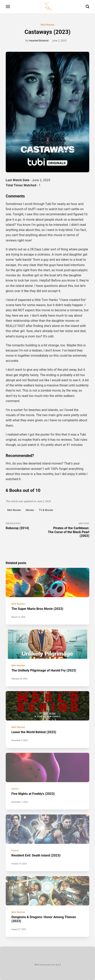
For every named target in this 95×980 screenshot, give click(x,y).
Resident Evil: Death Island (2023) (36, 855)
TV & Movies (46, 510)
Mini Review (47, 25)
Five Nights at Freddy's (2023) (33, 794)
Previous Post (27, 526)
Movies (30, 510)
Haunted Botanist (39, 41)
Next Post (69, 530)
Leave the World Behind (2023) (34, 732)
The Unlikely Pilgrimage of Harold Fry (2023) (44, 670)
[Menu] (8, 7)
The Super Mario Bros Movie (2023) (37, 609)
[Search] (87, 7)
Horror (15, 789)
